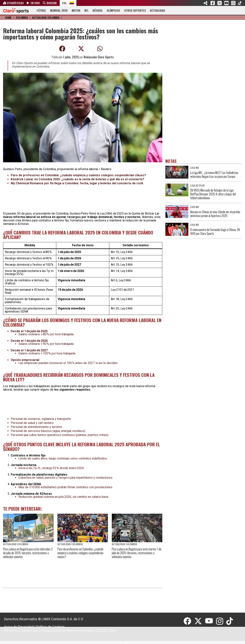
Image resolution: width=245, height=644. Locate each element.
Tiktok (240, 3)
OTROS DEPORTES (135, 10)
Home (8, 18)
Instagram (233, 3)
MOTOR (76, 10)
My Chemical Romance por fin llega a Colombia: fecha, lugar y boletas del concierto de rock (77, 183)
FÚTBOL (41, 10)
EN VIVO (35, 3)
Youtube (226, 3)
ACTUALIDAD (157, 10)
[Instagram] (221, 621)
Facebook (213, 3)
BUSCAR (52, 3)
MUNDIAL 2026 (59, 10)
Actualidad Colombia (46, 18)
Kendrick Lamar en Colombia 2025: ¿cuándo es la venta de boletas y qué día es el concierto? (78, 179)
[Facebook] (189, 621)
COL (64, 3)
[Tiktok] (230, 621)
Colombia (22, 18)
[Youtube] (211, 621)
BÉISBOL (98, 10)
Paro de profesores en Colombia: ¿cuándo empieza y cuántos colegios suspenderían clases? (78, 175)
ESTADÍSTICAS (15, 3)
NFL (87, 10)
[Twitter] (200, 621)
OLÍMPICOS (113, 10)
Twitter (220, 3)
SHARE (206, 3)
